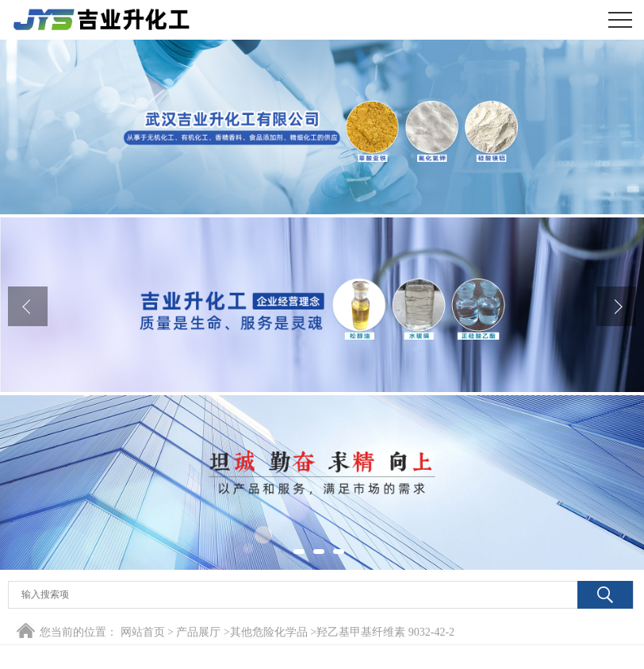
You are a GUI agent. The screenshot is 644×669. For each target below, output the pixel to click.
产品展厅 (198, 632)
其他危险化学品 (269, 632)
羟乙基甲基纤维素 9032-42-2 (385, 632)
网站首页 (143, 632)
